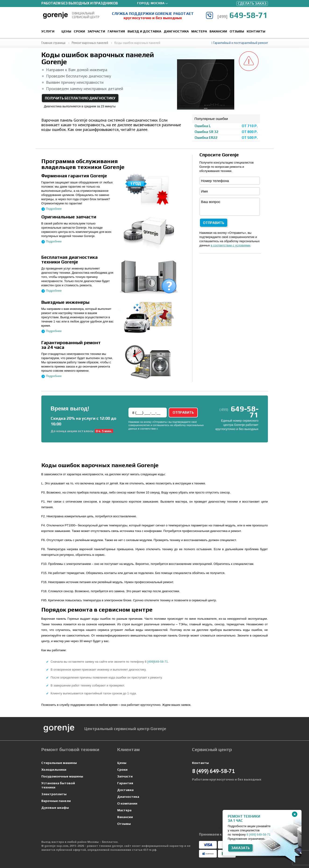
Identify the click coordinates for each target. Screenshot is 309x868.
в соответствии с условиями (231, 245)
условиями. (165, 429)
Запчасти (96, 31)
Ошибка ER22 (206, 138)
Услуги (48, 31)
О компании (127, 803)
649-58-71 (242, 15)
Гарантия (116, 31)
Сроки (79, 31)
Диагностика (176, 31)
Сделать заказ (252, 3)
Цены (66, 31)
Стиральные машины (59, 763)
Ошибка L (203, 126)
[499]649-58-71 (158, 662)
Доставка (125, 790)
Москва (158, 3)
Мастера (199, 31)
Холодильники (54, 770)
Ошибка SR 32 (206, 132)
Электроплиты (54, 794)
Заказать (240, 848)
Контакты (256, 31)
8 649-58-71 (259, 835)
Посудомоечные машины (62, 776)
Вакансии (218, 31)
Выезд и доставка (144, 31)
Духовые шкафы (55, 808)
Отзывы (237, 31)
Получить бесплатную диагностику (80, 98)
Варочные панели (56, 801)
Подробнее (54, 209)
